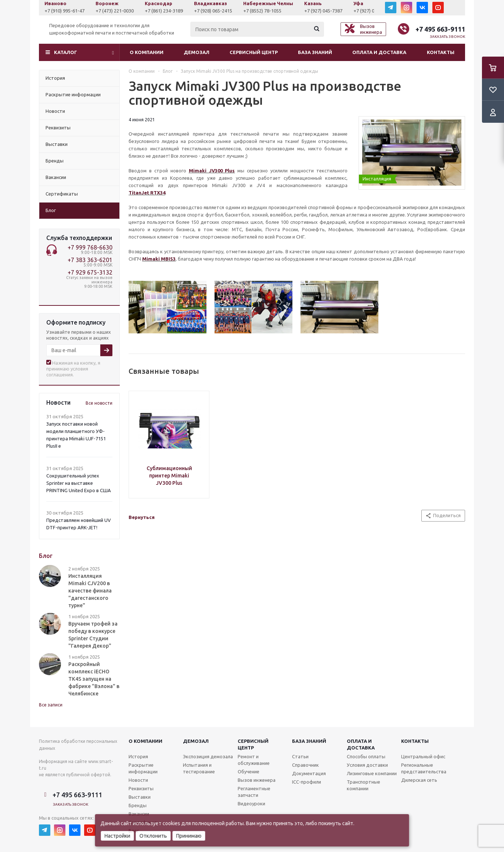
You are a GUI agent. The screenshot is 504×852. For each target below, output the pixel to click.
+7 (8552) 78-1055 (267, 11)
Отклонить (153, 836)
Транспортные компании (363, 785)
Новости (138, 780)
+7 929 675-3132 (90, 272)
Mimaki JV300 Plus (212, 171)
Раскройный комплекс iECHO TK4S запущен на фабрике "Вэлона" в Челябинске (94, 679)
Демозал (197, 52)
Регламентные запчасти (254, 792)
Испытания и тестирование (199, 768)
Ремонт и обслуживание (254, 760)
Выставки (140, 797)
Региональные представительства (424, 768)
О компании (147, 52)
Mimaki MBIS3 (159, 259)
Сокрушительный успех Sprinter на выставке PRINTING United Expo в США (79, 483)
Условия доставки (367, 765)
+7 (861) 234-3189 (168, 11)
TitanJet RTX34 (147, 193)
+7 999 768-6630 (90, 247)
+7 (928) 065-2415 (217, 11)
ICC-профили (307, 782)
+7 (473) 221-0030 (119, 11)
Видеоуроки (251, 803)
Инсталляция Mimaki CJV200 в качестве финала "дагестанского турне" (90, 591)
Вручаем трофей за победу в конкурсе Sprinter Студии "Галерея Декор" (93, 635)
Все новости (99, 403)
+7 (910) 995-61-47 (69, 11)
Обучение (249, 772)
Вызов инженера (257, 780)
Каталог (66, 52)
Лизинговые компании (372, 773)
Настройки (118, 836)
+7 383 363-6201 (90, 260)
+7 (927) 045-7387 (328, 11)
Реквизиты (141, 788)
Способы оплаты (366, 756)
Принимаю (189, 836)
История (138, 756)
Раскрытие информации (143, 768)
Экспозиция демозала (208, 756)
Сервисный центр (254, 52)
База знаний (315, 52)
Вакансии (139, 814)
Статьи (300, 756)
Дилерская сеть (419, 780)
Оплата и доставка (379, 52)
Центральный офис (423, 756)
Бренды (138, 805)
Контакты (441, 52)
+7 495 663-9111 (440, 29)
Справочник (305, 765)
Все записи (51, 705)
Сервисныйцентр (253, 744)
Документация (309, 773)
